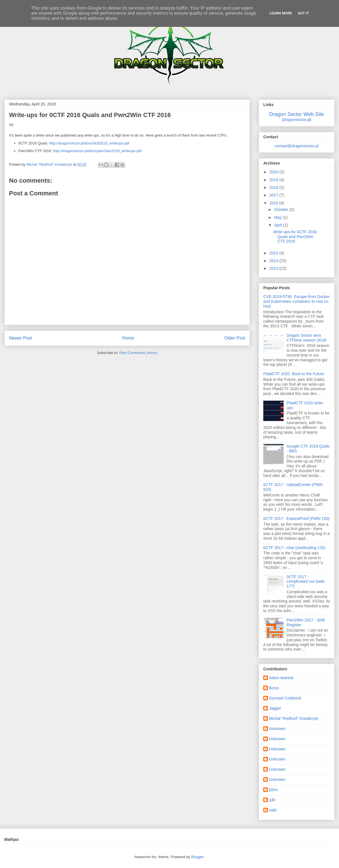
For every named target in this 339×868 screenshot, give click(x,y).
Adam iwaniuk (281, 678)
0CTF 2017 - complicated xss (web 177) (306, 582)
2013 (274, 268)
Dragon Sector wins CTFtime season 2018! (307, 338)
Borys (274, 688)
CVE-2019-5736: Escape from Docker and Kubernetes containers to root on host (296, 301)
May (278, 217)
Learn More (281, 13)
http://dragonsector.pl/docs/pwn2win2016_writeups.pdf (97, 151)
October (282, 210)
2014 (274, 261)
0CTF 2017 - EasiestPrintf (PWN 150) (296, 519)
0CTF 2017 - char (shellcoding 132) (294, 548)
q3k (272, 800)
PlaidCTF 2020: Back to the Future (294, 374)
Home (128, 338)
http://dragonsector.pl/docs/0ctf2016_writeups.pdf (89, 143)
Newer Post (20, 338)
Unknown (277, 729)
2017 (274, 195)
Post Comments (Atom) (138, 353)
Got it (303, 13)
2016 (274, 203)
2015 (274, 253)
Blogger (197, 857)
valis (273, 810)
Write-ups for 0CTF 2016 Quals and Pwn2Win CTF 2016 (295, 237)
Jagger (275, 708)
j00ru (273, 790)
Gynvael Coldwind (285, 698)
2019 (274, 180)
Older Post (235, 338)
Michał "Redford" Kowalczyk (294, 718)
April (279, 225)
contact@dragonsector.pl (296, 146)
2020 (274, 172)
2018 (274, 187)
